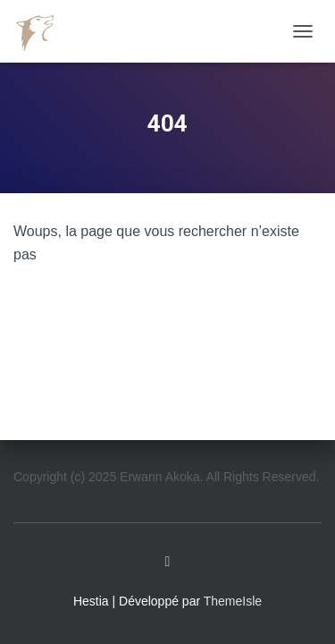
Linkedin (168, 562)
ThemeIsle (233, 601)
